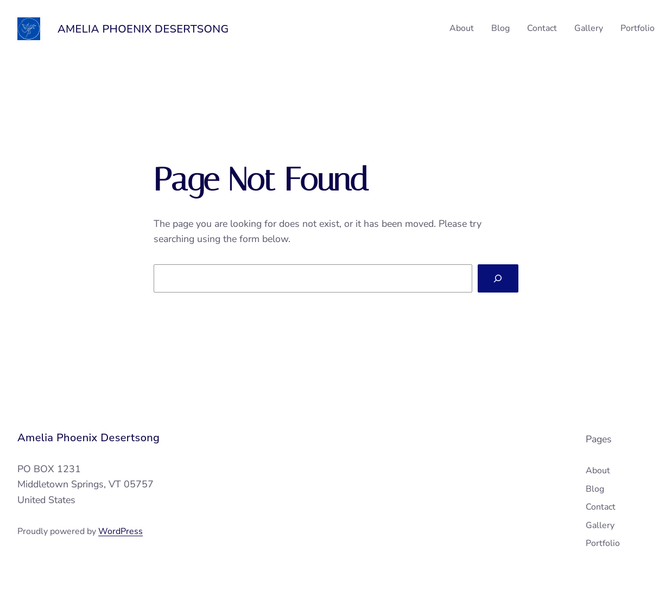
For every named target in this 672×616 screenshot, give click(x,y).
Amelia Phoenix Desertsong (143, 29)
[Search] (498, 278)
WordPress (121, 531)
